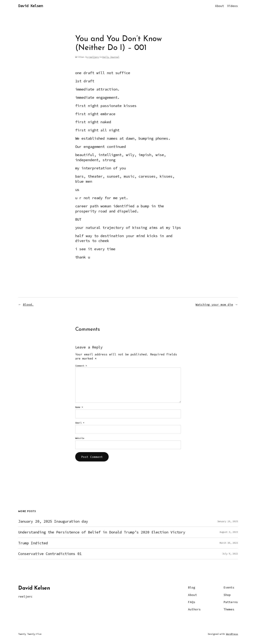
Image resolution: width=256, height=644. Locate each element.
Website (80, 438)
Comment (81, 366)
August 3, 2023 (229, 532)
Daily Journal (111, 57)
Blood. (28, 305)
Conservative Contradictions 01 (50, 554)
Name (79, 407)
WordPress (232, 634)
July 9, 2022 (230, 554)
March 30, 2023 (229, 543)
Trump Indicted (33, 543)
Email (80, 423)
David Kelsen (30, 6)
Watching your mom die (214, 305)
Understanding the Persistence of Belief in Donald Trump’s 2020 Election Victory (102, 532)
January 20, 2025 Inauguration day (53, 521)
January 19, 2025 (227, 521)
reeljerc (94, 57)
